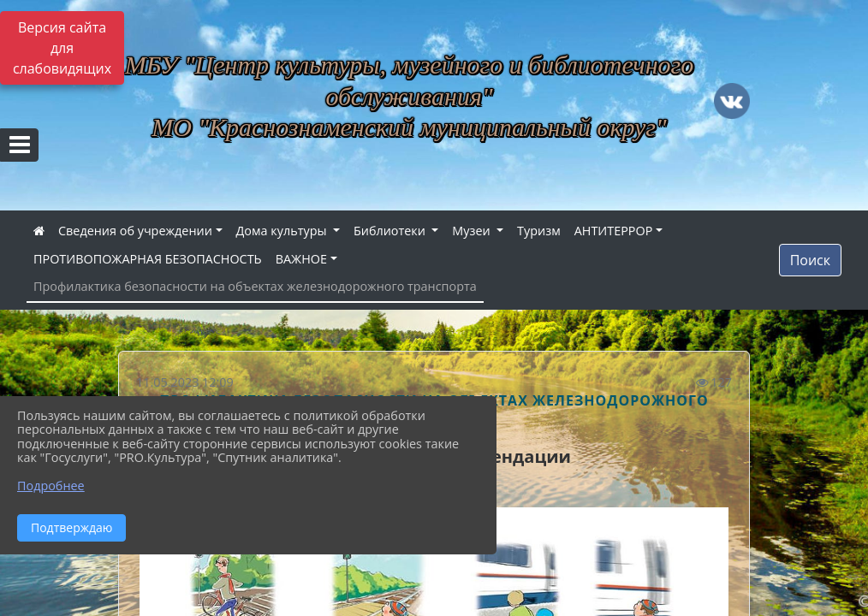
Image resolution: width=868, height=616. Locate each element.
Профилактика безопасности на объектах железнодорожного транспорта (255, 286)
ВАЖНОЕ (301, 259)
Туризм (539, 231)
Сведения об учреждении (135, 231)
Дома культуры (283, 231)
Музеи (473, 231)
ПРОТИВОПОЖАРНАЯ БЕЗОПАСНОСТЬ (148, 259)
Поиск (810, 260)
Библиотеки (391, 231)
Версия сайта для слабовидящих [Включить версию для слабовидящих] (62, 48)
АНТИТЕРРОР (614, 231)
